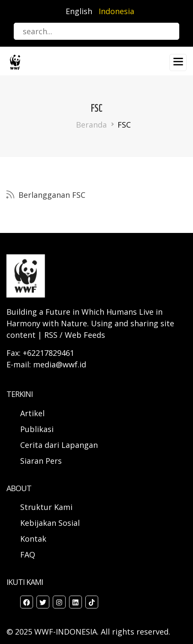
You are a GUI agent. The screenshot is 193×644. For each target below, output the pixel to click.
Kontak (33, 539)
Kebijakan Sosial (50, 523)
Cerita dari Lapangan (59, 445)
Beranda (91, 125)
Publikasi (37, 429)
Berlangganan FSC (51, 195)
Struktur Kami (46, 507)
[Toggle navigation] (178, 63)
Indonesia (116, 11)
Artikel (33, 413)
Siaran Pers (41, 461)
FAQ (28, 555)
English (79, 11)
